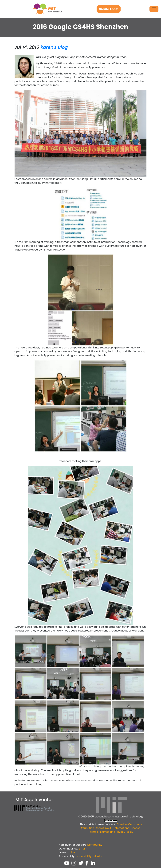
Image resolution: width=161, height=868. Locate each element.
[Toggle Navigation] (154, 9)
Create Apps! (109, 9)
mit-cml (74, 852)
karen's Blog (54, 47)
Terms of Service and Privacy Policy (111, 832)
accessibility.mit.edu (89, 856)
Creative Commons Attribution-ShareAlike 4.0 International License (111, 826)
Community (95, 845)
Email (82, 849)
